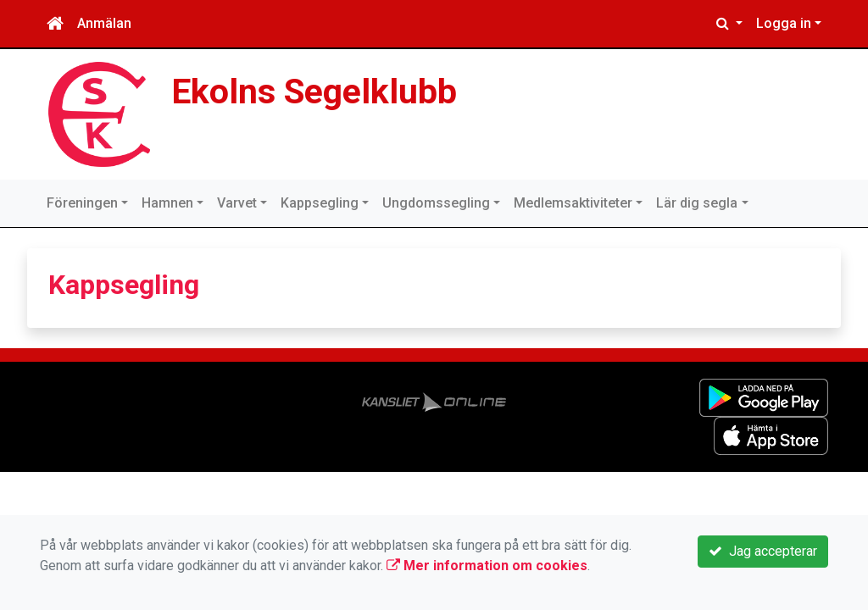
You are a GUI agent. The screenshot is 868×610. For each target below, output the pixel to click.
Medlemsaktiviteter (573, 203)
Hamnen (167, 203)
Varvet (237, 203)
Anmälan (104, 23)
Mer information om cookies (487, 566)
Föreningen (82, 203)
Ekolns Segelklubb (314, 91)
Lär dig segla (697, 203)
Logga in (784, 23)
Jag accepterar (763, 551)
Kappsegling (320, 203)
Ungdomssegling (436, 203)
